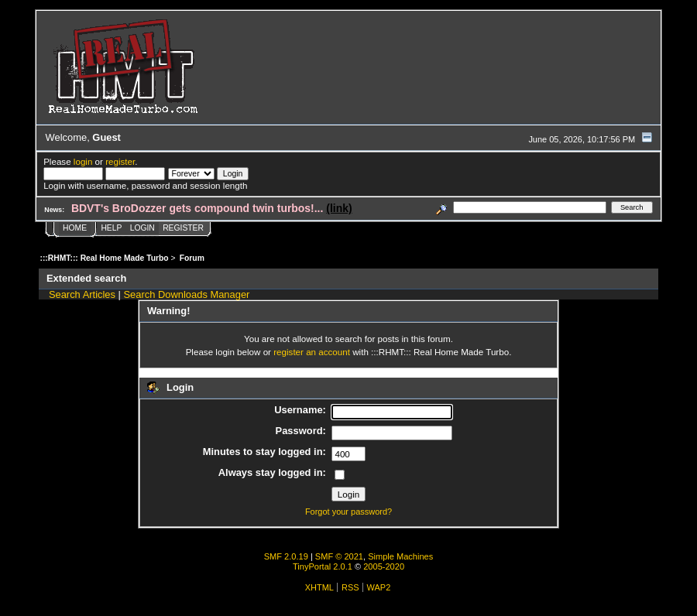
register (120, 161)
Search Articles (82, 294)
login (83, 161)
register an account (312, 352)
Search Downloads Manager (187, 294)
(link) (339, 208)
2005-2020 (384, 566)
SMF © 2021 (339, 556)
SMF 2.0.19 (286, 556)
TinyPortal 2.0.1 (323, 566)
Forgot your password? (348, 512)
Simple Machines (400, 556)
